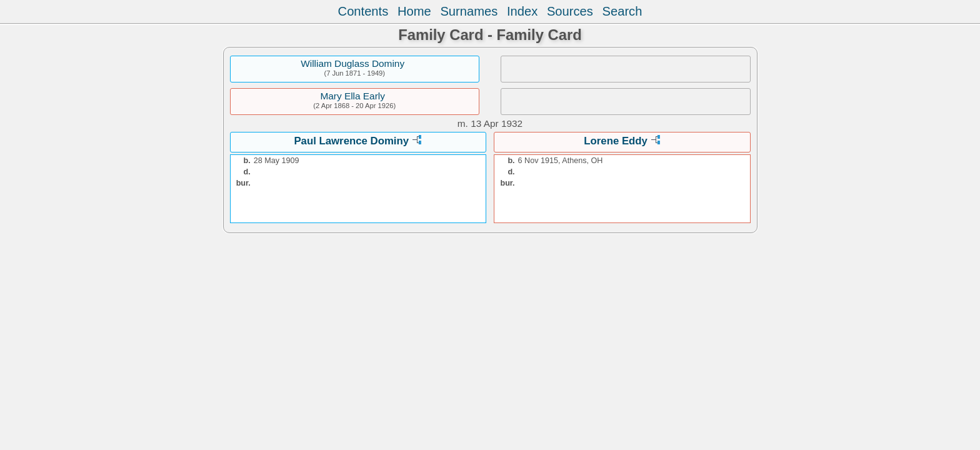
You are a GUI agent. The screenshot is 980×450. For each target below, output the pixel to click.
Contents (363, 11)
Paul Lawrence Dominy (351, 141)
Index (522, 11)
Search (622, 11)
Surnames (469, 11)
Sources (570, 11)
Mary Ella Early (352, 96)
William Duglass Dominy (352, 63)
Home (414, 11)
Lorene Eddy (616, 141)
